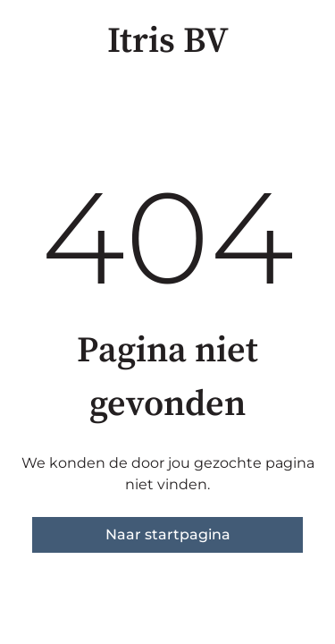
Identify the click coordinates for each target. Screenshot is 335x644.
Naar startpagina (168, 534)
